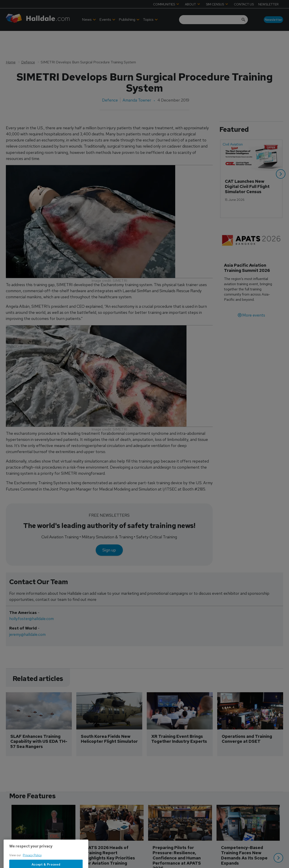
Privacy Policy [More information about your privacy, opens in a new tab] (32, 866)
